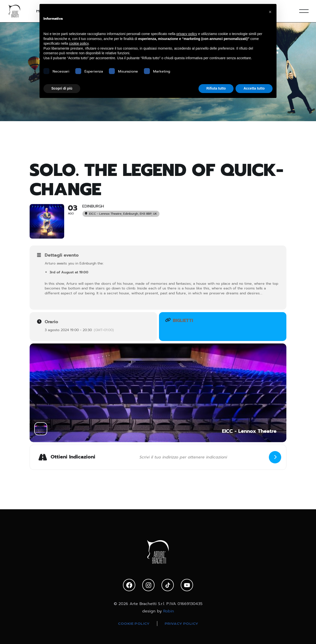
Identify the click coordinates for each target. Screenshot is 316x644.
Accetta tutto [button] (254, 88)
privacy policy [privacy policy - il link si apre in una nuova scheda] (187, 34)
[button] (270, 12)
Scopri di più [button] (62, 88)
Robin (169, 611)
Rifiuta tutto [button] (216, 88)
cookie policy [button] (79, 43)
